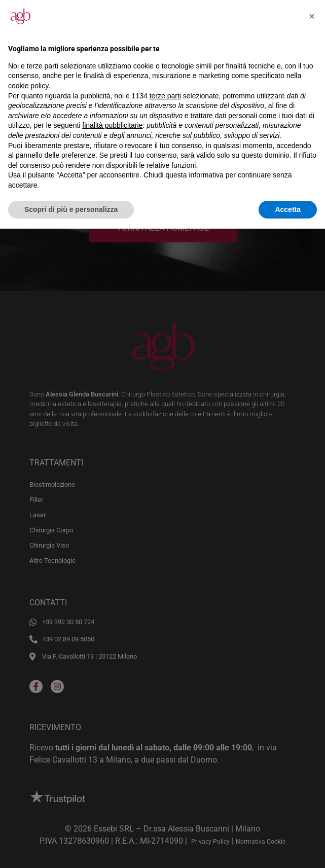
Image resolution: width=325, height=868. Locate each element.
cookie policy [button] (28, 86)
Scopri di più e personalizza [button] (71, 209)
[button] (312, 16)
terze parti (165, 96)
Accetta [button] (288, 209)
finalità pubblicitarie (112, 125)
